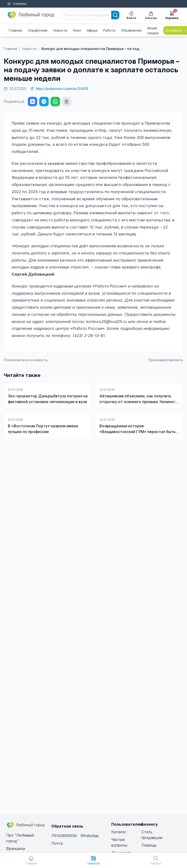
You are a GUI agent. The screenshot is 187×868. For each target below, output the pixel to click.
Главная (15, 30)
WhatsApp (90, 836)
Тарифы (11, 10)
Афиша (92, 30)
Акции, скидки (153, 30)
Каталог (119, 832)
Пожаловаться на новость (26, 360)
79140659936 (64, 836)
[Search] (115, 15)
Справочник (38, 30)
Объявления (131, 30)
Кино (77, 30)
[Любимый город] (31, 15)
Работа (109, 30)
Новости (60, 30)
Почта (57, 843)
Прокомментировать (166, 360)
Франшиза (16, 848)
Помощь (27, 10)
